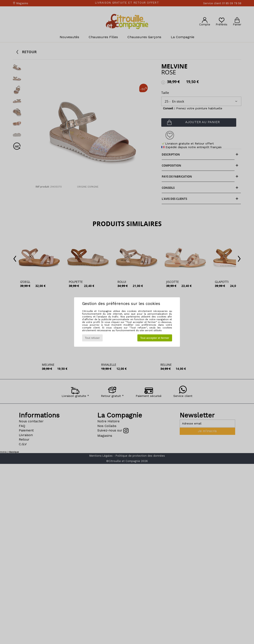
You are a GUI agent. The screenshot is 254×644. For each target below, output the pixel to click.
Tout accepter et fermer (155, 338)
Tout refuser (92, 338)
